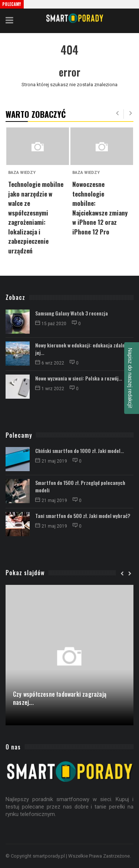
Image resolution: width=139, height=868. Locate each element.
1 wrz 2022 (50, 389)
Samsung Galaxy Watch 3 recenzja (72, 313)
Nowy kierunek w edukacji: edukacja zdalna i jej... (83, 349)
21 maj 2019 (52, 461)
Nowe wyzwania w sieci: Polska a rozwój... (79, 378)
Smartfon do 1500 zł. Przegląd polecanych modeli (80, 486)
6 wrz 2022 (50, 363)
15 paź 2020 (51, 324)
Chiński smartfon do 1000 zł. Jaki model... (80, 451)
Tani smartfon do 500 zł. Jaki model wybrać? (83, 516)
